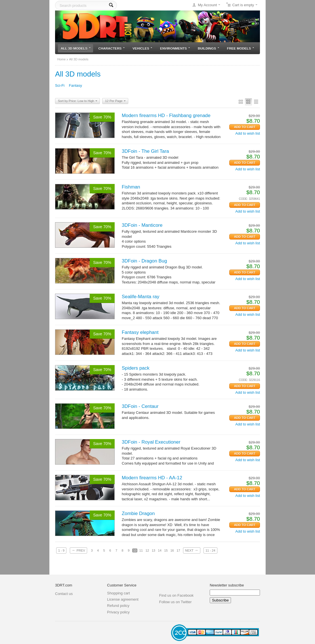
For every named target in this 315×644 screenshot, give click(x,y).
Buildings (208, 48)
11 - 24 (210, 550)
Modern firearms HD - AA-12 (152, 478)
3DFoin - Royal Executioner (151, 442)
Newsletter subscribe (227, 585)
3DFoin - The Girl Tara (145, 151)
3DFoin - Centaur (140, 406)
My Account (207, 5)
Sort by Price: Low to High (78, 101)
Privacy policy (118, 612)
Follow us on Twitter (176, 602)
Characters (112, 48)
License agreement (123, 599)
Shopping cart (118, 593)
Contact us (64, 594)
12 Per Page (115, 101)
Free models (241, 48)
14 (160, 550)
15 (166, 550)
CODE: (243, 199)
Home (61, 59)
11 (141, 550)
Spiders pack (136, 368)
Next (192, 550)
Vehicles (142, 48)
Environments (175, 48)
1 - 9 (61, 550)
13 (154, 550)
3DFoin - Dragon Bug (144, 261)
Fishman (131, 187)
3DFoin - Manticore (142, 225)
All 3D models (76, 48)
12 (147, 550)
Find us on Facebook (176, 595)
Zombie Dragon (138, 513)
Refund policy (118, 606)
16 (172, 550)
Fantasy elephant (140, 332)
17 (178, 550)
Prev (78, 550)
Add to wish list (248, 133)
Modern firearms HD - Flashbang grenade (166, 116)
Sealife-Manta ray (140, 297)
